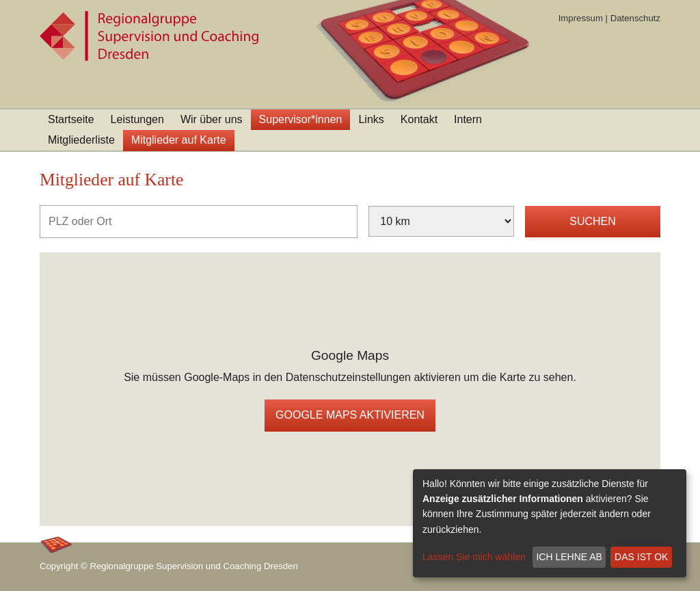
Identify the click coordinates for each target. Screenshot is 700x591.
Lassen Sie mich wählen (474, 557)
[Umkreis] (441, 221)
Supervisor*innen (301, 119)
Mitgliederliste (81, 140)
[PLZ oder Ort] (199, 222)
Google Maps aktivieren (350, 415)
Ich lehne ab (569, 557)
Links (371, 119)
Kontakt (419, 119)
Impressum (581, 18)
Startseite (71, 119)
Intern (468, 119)
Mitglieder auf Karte (179, 140)
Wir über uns (212, 119)
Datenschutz (635, 18)
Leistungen (137, 119)
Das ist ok (641, 557)
